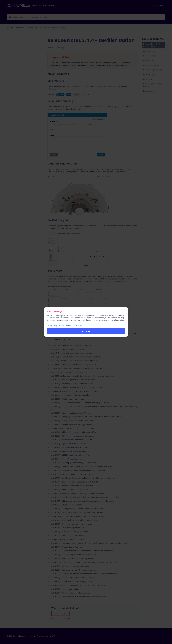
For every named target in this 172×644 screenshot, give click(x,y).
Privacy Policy (52, 325)
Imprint (62, 325)
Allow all (86, 331)
